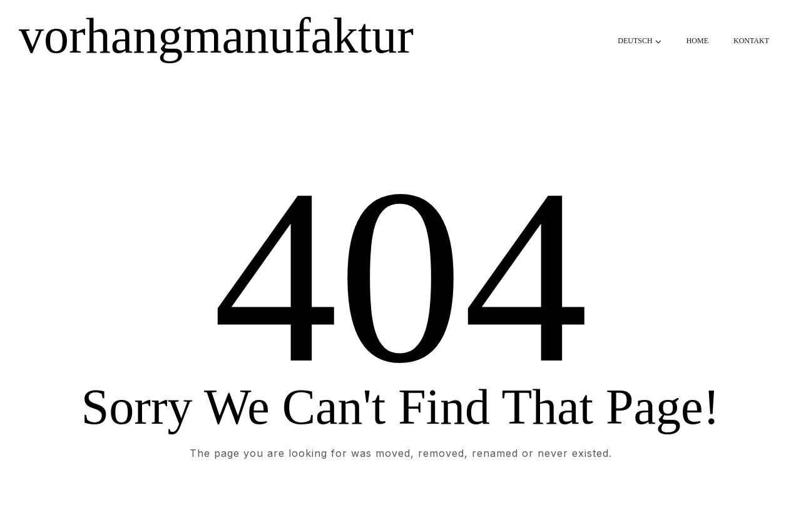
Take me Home (400, 504)
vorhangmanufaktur (216, 36)
